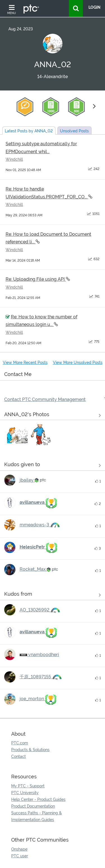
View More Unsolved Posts (78, 362)
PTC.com (20, 743)
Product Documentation (33, 806)
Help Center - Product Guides (38, 799)
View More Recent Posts (25, 362)
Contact (18, 756)
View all (53, 465)
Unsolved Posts (74, 131)
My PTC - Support (28, 786)
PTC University (25, 793)
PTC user (20, 856)
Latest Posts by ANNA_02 (29, 131)
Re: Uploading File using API (36, 279)
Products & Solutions (30, 750)
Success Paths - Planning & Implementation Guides (37, 816)
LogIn (95, 7)
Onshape (19, 849)
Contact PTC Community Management (45, 399)
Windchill (14, 159)
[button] (17, 435)
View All (53, 416)
